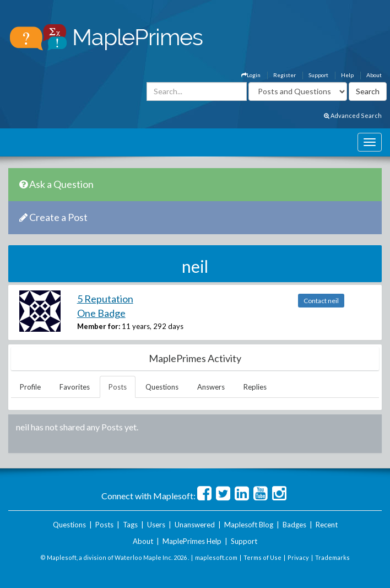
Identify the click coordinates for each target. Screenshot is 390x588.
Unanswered (195, 525)
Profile (30, 387)
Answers (211, 387)
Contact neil (321, 301)
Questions (162, 387)
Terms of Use (262, 557)
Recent (327, 525)
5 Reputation (105, 299)
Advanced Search (353, 115)
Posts (118, 387)
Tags (130, 525)
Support (318, 75)
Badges (294, 525)
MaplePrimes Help (192, 541)
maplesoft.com (216, 557)
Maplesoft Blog (249, 525)
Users (156, 525)
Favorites (75, 387)
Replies (255, 387)
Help (347, 75)
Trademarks (332, 557)
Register (285, 75)
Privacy (298, 557)
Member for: (99, 326)
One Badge (101, 313)
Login (251, 75)
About (374, 75)
